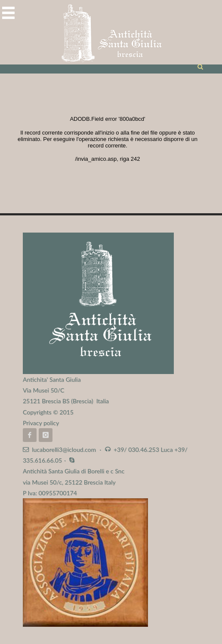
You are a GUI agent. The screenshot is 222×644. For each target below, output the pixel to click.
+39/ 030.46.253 (136, 449)
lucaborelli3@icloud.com (64, 449)
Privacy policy (41, 423)
